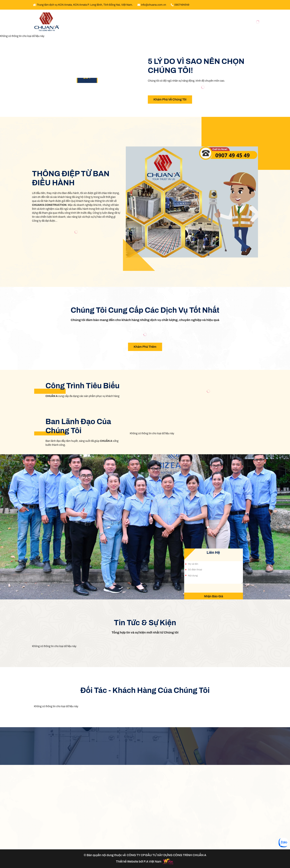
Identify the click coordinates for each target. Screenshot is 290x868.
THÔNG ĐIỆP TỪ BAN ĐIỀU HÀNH (71, 178)
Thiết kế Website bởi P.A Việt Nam (139, 861)
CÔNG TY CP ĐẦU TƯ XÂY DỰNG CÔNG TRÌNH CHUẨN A (166, 855)
